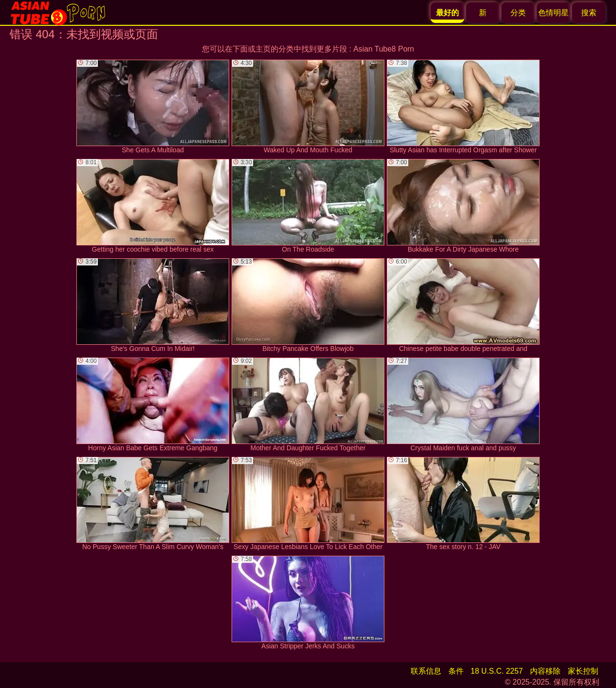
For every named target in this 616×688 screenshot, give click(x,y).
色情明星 (553, 13)
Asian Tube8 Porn (384, 49)
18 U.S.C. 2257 (497, 671)
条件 (456, 671)
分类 (518, 13)
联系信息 (426, 671)
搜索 (589, 13)
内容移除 (545, 671)
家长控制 (583, 671)
